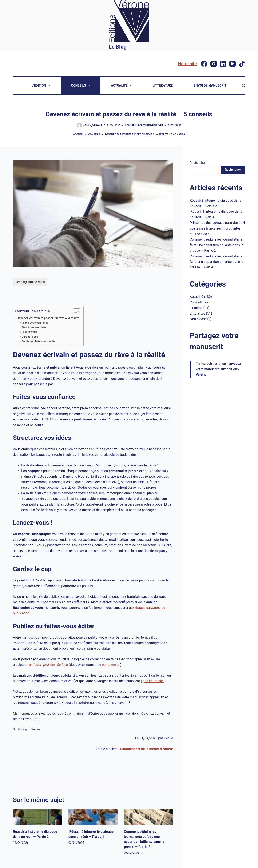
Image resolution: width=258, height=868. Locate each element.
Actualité (122, 85)
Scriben (63, 665)
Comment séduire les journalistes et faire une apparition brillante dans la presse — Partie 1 (217, 262)
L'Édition (196, 308)
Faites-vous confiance (35, 323)
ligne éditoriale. (152, 681)
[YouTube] (233, 64)
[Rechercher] (244, 86)
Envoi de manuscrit (210, 85)
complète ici (111, 665)
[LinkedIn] (223, 64)
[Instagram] (214, 64)
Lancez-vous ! (30, 332)
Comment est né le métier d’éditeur (147, 749)
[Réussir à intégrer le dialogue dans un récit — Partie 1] (93, 817)
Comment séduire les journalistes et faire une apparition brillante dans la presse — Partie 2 (217, 245)
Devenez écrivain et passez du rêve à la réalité (48, 318)
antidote (35, 665)
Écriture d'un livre (150, 126)
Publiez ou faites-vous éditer (39, 341)
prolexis (49, 665)
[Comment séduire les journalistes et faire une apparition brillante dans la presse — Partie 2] (148, 817)
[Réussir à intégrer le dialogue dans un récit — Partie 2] (37, 817)
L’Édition (42, 85)
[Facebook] (204, 64)
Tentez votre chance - (218, 369)
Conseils (81, 85)
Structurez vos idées (34, 327)
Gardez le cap (30, 337)
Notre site (187, 64)
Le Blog (118, 47)
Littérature (162, 85)
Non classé (198, 319)
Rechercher (198, 163)
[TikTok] (242, 64)
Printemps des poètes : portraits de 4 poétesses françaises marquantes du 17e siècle (217, 228)
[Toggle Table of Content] (74, 312)
